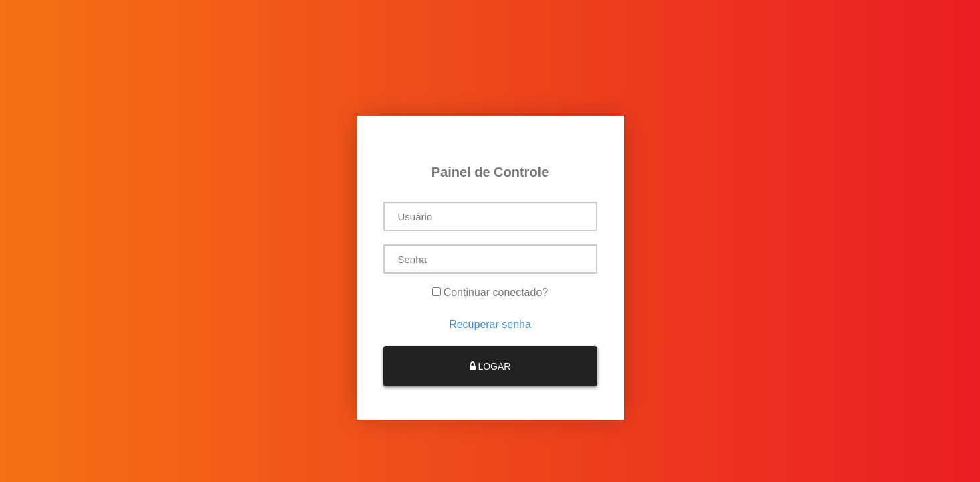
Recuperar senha (490, 324)
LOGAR (490, 366)
